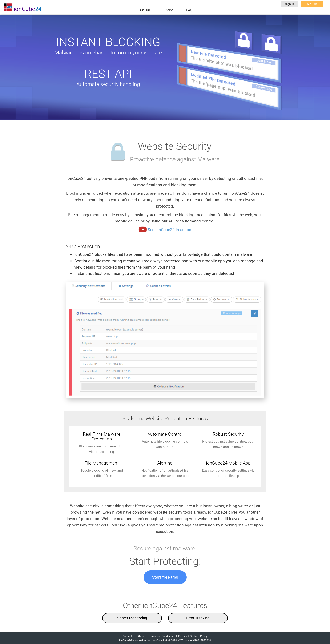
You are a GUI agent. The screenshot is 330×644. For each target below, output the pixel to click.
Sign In (289, 4)
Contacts (128, 636)
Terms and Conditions (161, 636)
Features (144, 10)
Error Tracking (198, 618)
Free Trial (312, 4)
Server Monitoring (132, 618)
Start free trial (165, 577)
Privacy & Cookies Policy (193, 636)
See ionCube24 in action (165, 230)
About (141, 636)
